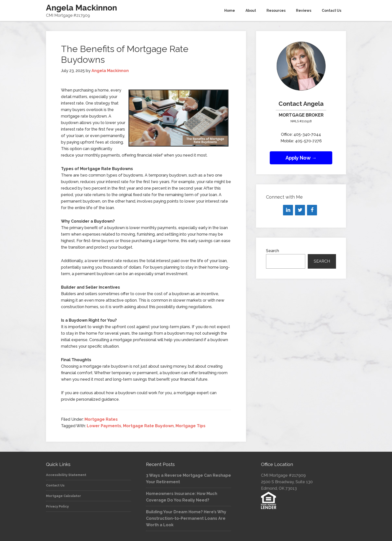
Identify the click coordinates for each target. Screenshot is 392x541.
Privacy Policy (57, 506)
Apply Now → (301, 158)
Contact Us (55, 485)
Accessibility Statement (66, 475)
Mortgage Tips (190, 426)
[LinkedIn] (288, 210)
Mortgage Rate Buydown (148, 426)
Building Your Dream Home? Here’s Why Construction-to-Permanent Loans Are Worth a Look (186, 518)
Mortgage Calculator (63, 496)
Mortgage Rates (101, 419)
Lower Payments (104, 426)
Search (272, 251)
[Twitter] (300, 210)
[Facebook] (312, 210)
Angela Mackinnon (81, 8)
